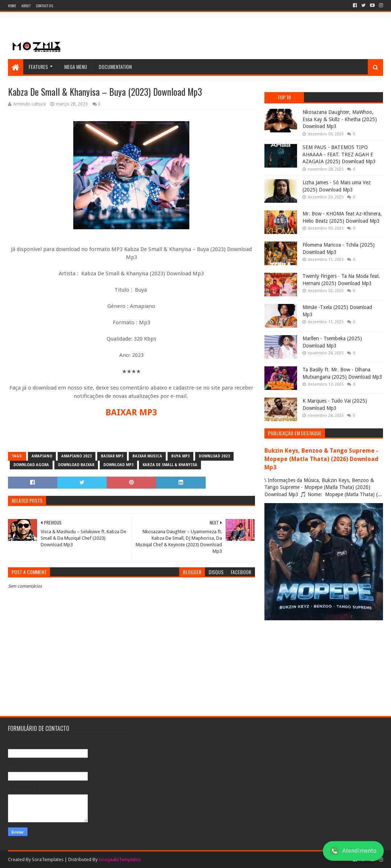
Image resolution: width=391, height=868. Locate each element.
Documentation (115, 67)
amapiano (42, 456)
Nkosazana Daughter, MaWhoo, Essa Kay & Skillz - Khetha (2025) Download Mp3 (340, 119)
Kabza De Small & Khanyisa (170, 465)
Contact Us (44, 6)
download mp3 (118, 465)
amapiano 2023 (77, 456)
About (26, 6)
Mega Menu (76, 67)
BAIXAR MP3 (131, 412)
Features (38, 67)
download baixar (76, 465)
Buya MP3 (180, 456)
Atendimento (353, 851)
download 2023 (214, 456)
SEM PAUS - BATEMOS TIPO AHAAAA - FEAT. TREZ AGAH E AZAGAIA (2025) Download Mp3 (339, 154)
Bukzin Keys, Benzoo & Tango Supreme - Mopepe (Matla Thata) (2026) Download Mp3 (321, 459)
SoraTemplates (48, 859)
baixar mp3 (112, 456)
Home (12, 6)
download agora (31, 465)
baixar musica (147, 456)
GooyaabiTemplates (120, 859)
